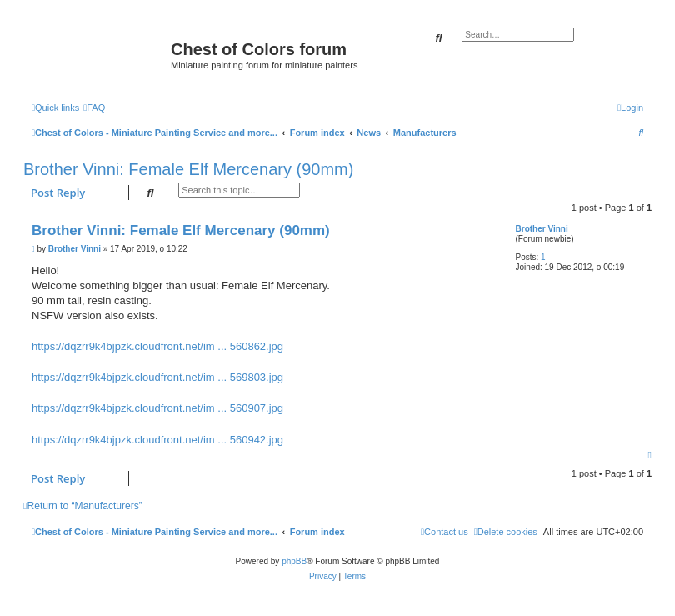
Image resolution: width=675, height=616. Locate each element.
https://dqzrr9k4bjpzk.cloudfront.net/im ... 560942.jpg (157, 440)
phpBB (294, 561)
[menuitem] (94, 108)
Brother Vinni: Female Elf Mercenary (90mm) (188, 169)
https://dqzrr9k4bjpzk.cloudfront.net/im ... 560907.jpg (157, 408)
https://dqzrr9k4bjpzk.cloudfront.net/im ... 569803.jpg (157, 377)
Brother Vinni (542, 229)
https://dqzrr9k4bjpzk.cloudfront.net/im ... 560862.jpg (157, 346)
